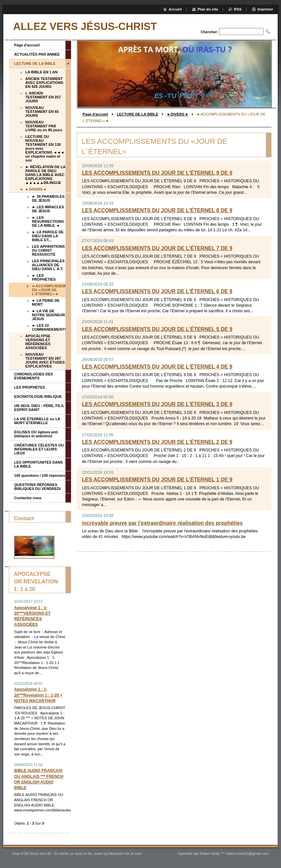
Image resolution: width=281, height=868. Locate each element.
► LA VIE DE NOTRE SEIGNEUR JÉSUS (49, 315)
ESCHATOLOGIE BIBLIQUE (38, 396)
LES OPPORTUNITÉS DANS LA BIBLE (38, 464)
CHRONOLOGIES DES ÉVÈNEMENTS (34, 376)
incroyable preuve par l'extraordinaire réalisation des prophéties (162, 523)
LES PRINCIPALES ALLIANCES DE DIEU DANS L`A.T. (48, 265)
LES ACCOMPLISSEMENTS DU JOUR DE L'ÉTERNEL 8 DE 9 (157, 210)
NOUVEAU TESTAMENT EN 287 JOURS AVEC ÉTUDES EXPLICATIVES (45, 360)
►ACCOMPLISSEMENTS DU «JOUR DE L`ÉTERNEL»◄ (49, 290)
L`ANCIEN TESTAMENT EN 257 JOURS (43, 97)
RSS (238, 9)
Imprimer (265, 9)
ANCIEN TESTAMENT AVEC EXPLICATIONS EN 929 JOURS (44, 83)
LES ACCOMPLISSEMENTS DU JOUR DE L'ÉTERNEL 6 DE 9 (157, 291)
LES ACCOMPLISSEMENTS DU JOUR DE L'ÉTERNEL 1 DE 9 (157, 480)
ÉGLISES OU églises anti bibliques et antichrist (36, 434)
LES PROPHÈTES (30, 387)
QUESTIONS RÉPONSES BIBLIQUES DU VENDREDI (37, 487)
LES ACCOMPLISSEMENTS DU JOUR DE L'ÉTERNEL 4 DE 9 (157, 367)
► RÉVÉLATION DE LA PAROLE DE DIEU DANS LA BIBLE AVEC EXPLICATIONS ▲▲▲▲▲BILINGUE (45, 175)
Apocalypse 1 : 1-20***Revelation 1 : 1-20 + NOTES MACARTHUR (38, 695)
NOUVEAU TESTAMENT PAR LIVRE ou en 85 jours (44, 126)
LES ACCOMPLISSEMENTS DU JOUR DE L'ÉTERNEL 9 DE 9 (157, 173)
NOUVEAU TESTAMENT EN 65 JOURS (42, 112)
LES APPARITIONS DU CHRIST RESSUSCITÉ (48, 250)
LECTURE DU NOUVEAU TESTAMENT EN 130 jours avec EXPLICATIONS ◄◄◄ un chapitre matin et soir (45, 148)
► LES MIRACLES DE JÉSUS (48, 209)
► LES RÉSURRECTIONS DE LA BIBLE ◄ (48, 221)
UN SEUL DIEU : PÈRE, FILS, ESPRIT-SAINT (39, 408)
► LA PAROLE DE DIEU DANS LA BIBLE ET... (48, 236)
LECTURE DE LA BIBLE (138, 114)
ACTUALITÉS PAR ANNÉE (37, 54)
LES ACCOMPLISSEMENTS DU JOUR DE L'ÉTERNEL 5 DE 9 (157, 329)
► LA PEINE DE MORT (46, 302)
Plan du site (208, 9)
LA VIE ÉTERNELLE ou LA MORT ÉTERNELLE (37, 421)
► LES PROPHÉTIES (44, 277)
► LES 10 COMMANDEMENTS (49, 327)
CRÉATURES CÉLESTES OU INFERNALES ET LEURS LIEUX (39, 449)
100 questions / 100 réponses (40, 475)
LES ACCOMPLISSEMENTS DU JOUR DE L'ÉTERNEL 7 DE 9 (157, 248)
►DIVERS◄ (178, 114)
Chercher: (209, 32)
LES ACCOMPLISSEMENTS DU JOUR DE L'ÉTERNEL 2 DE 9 (157, 442)
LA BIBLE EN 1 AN (41, 72)
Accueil (175, 9)
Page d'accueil (95, 114)
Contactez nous (28, 498)
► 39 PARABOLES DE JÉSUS (48, 198)
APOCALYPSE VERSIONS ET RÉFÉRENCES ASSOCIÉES (38, 342)
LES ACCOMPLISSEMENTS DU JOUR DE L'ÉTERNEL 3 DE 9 (157, 404)
